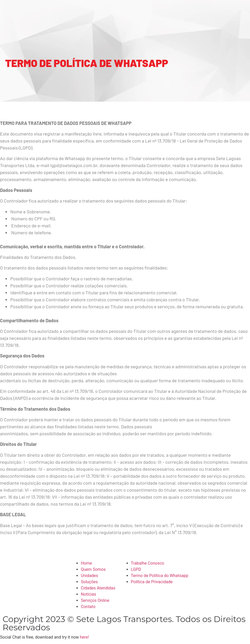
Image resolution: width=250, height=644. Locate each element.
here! (84, 637)
